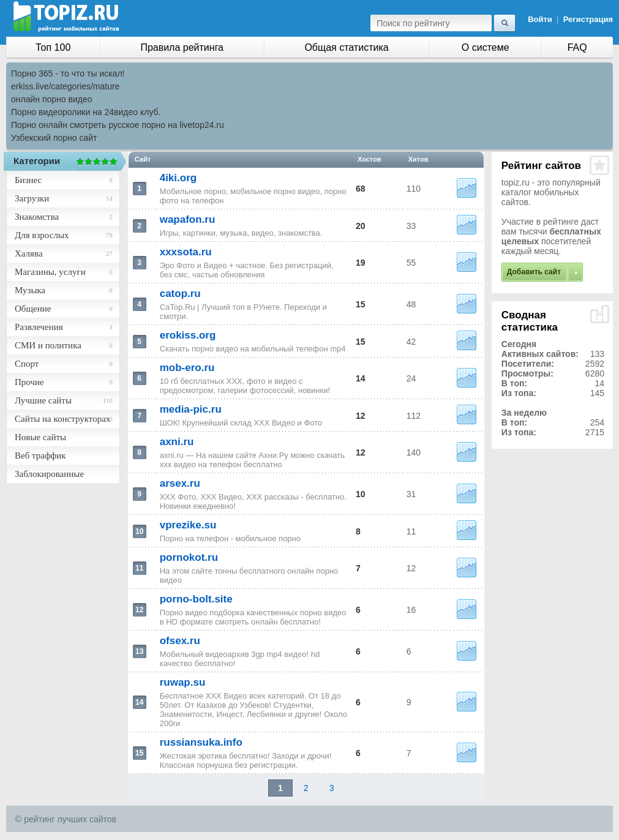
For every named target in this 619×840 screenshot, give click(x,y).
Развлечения (39, 327)
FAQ (577, 47)
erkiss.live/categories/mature (65, 86)
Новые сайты (40, 437)
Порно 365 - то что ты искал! (68, 73)
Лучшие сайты (43, 400)
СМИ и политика (48, 345)
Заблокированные (49, 474)
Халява (29, 253)
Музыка (30, 290)
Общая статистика (346, 47)
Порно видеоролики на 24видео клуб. (86, 112)
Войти (540, 19)
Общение (33, 309)
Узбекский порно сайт (54, 138)
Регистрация (588, 19)
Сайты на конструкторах (62, 419)
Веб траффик (40, 456)
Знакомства (37, 217)
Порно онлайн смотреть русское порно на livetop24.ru (118, 125)
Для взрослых (42, 235)
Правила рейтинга (182, 47)
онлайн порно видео (51, 99)
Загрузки (32, 198)
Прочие (29, 382)
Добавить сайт (534, 272)
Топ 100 (53, 47)
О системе (486, 47)
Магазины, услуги (50, 272)
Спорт (27, 364)
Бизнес (28, 180)
